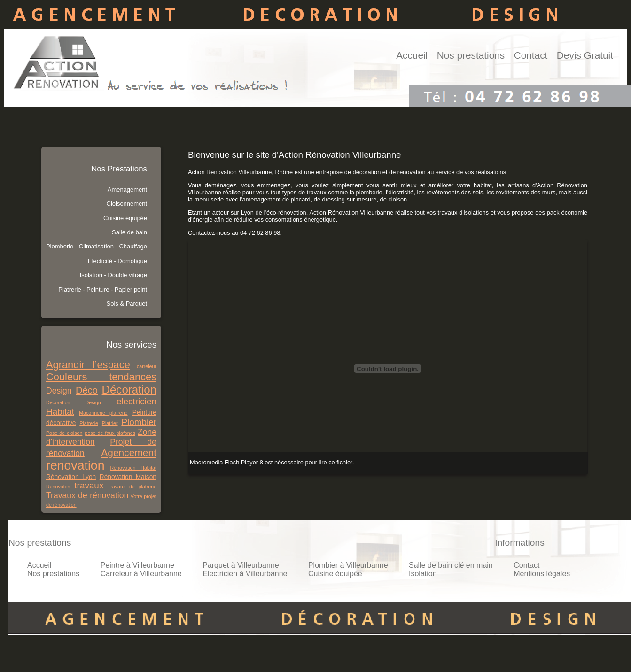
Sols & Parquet (127, 304)
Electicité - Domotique (117, 261)
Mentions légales (542, 574)
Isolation (423, 574)
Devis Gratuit (585, 55)
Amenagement (127, 189)
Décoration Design (74, 402)
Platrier (110, 423)
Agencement (129, 452)
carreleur (147, 366)
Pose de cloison (64, 433)
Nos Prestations (119, 169)
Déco (87, 390)
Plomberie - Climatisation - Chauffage (97, 246)
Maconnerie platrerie (103, 413)
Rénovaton (58, 487)
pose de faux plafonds (110, 433)
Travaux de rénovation (87, 495)
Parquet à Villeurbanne (241, 565)
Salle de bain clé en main (451, 565)
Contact (531, 55)
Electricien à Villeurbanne (245, 574)
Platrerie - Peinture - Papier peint (103, 290)
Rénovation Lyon (71, 477)
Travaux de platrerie (132, 487)
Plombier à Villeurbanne (348, 565)
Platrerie (89, 423)
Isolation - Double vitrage (113, 275)
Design (59, 391)
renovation (75, 465)
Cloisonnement (127, 204)
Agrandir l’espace (88, 365)
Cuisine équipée (125, 218)
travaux (89, 485)
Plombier (139, 422)
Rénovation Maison (128, 477)
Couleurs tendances (101, 377)
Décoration (129, 390)
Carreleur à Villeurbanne (141, 574)
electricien (136, 401)
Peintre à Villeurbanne (137, 565)
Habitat (60, 412)
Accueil (412, 55)
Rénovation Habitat (133, 468)
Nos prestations (471, 55)
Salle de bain (129, 232)
